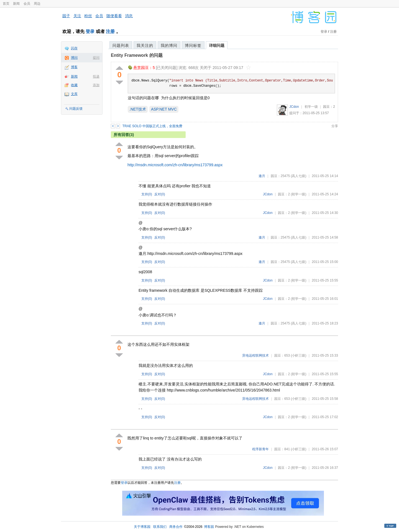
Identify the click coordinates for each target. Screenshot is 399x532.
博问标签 (193, 45)
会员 (27, 4)
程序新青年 (260, 449)
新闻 (16, 4)
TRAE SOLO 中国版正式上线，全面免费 (152, 126)
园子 (66, 16)
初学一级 (311, 107)
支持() (147, 194)
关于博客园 (142, 527)
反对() (160, 194)
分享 (335, 126)
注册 (110, 31)
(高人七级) (298, 176)
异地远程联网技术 (255, 355)
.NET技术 (138, 109)
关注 (77, 16)
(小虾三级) (298, 355)
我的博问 (169, 45)
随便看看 (114, 16)
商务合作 (176, 527)
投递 (96, 76)
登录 (90, 31)
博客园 (209, 527)
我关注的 (145, 45)
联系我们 (160, 527)
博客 (74, 67)
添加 (96, 85)
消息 (129, 16)
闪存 (74, 48)
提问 (96, 58)
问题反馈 (76, 109)
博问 (74, 58)
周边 (37, 4)
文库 (74, 94)
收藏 (74, 85)
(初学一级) (298, 194)
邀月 (262, 176)
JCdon (294, 107)
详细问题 (217, 45)
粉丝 (88, 16)
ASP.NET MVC (164, 109)
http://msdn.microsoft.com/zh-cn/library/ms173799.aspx (175, 165)
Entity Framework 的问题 (137, 55)
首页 (6, 4)
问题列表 (121, 45)
